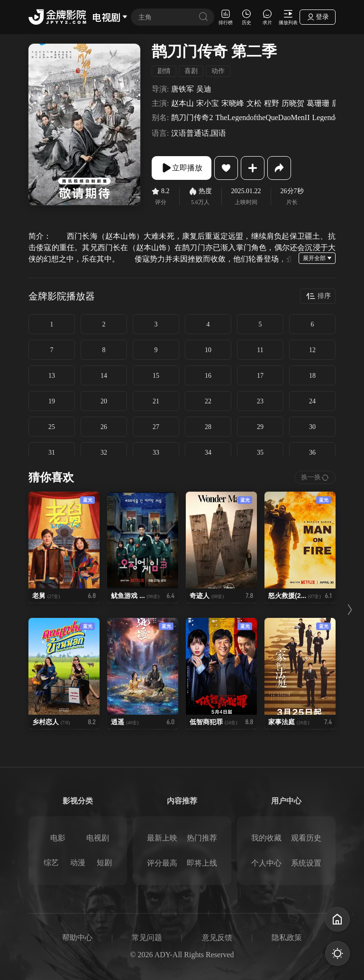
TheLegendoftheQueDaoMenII (262, 118)
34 (208, 453)
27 (156, 427)
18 (312, 376)
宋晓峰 (233, 103)
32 (104, 453)
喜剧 (191, 71)
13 (52, 376)
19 (52, 401)
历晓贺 (293, 103)
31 (52, 453)
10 (208, 350)
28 (208, 427)
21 (156, 401)
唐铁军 (182, 89)
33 (156, 453)
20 (104, 401)
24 (312, 401)
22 (208, 401)
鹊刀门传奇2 (192, 118)
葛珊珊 (318, 103)
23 (260, 401)
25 (52, 427)
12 (312, 350)
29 (260, 427)
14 (104, 376)
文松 (254, 103)
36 (312, 453)
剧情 (164, 71)
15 (156, 376)
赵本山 (182, 103)
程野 (272, 103)
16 (208, 376)
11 (260, 350)
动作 (218, 71)
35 (260, 453)
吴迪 (204, 89)
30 (312, 427)
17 (260, 376)
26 (104, 427)
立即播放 (182, 168)
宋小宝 (208, 103)
